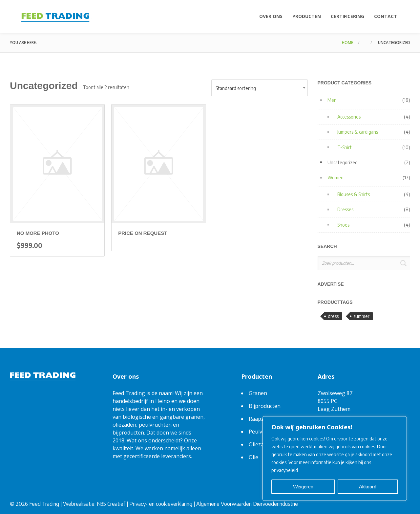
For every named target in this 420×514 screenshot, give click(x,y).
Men (332, 100)
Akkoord (368, 487)
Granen (258, 393)
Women (336, 178)
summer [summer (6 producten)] (361, 316)
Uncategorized (343, 162)
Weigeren (303, 487)
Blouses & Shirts (354, 194)
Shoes (343, 225)
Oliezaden (261, 444)
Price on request (143, 233)
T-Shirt (345, 147)
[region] (335, 458)
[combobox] (260, 88)
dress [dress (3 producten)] (333, 316)
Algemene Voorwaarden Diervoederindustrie (247, 504)
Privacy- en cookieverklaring (161, 504)
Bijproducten (265, 406)
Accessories (349, 117)
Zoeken (403, 263)
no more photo (38, 233)
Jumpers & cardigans (358, 132)
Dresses (345, 209)
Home (347, 43)
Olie (253, 457)
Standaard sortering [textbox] (236, 88)
